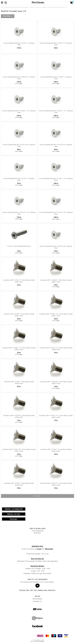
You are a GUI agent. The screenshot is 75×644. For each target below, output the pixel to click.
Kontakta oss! (38, 546)
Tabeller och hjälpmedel (14, 509)
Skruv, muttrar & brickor (22, 7)
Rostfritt (32, 7)
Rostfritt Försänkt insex (43, 7)
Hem (2, 7)
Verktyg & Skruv (9, 7)
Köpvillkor (38, 533)
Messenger (49, 549)
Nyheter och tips (14, 514)
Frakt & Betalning (38, 531)
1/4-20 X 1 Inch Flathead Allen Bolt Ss (19, 246)
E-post (39, 549)
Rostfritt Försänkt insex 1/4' (59, 7)
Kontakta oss (38, 601)
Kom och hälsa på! (38, 559)
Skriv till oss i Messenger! (38, 579)
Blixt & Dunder (37, 599)
